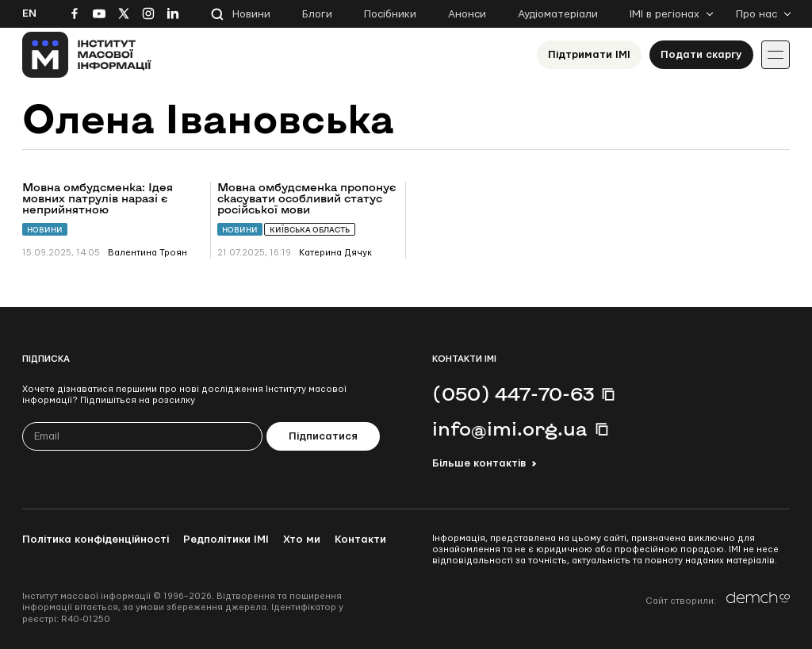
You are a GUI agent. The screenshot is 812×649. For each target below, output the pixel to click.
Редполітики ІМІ (226, 540)
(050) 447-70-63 (513, 394)
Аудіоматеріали (558, 14)
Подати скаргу (701, 55)
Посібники (390, 14)
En (29, 13)
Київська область (310, 230)
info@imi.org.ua (510, 428)
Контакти (360, 540)
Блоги (317, 14)
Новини (251, 14)
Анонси (467, 14)
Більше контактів (479, 463)
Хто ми (302, 540)
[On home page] (87, 55)
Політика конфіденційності (96, 540)
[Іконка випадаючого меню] (776, 55)
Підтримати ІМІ (589, 55)
